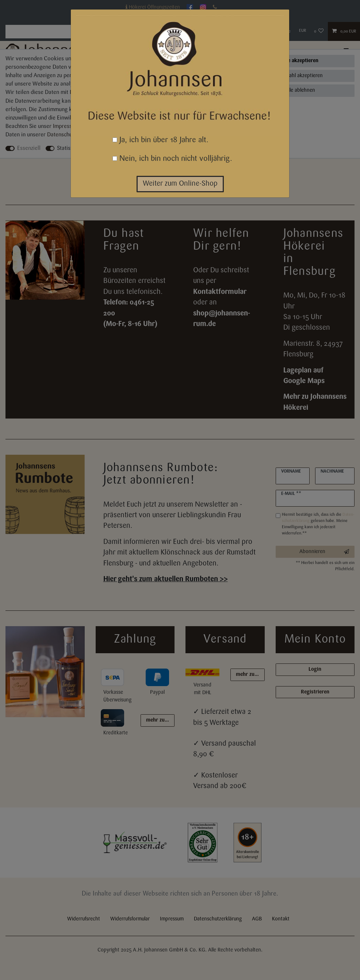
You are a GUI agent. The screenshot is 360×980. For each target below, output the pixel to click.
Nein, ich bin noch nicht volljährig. (172, 159)
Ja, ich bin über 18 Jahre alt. (160, 140)
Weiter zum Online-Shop (180, 184)
